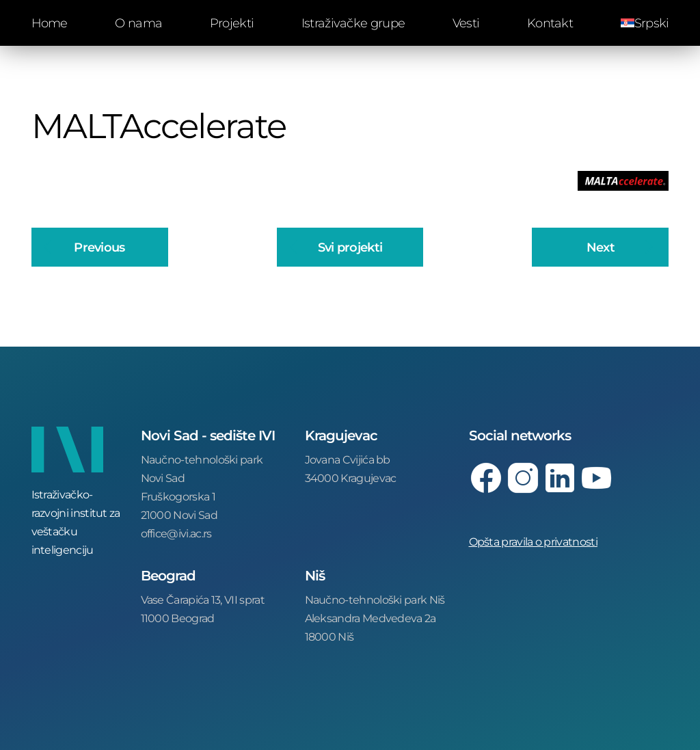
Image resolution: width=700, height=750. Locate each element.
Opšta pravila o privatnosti (533, 541)
